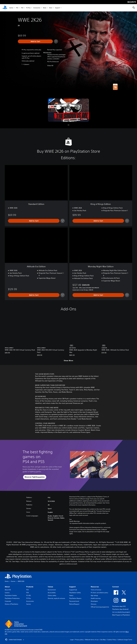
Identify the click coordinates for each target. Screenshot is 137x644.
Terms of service (96, 590)
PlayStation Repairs (75, 598)
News (45, 8)
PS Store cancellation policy (99, 593)
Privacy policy (79, 640)
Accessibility (52, 593)
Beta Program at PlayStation (121, 615)
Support (57, 8)
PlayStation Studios (11, 595)
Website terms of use (92, 640)
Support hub (73, 590)
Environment (52, 590)
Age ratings (94, 595)
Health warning (96, 598)
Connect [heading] (116, 587)
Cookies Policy (112, 640)
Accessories (37, 8)
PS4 (22, 8)
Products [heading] (30, 587)
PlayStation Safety (75, 593)
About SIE (8, 590)
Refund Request (74, 604)
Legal (72, 640)
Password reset (74, 601)
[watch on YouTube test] (84, 119)
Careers (7, 593)
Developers (94, 601)
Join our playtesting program (121, 612)
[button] (68, 110)
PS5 (17, 8)
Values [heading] (50, 587)
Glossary (94, 604)
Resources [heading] (95, 587)
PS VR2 (28, 595)
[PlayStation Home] (5, 8)
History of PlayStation (11, 604)
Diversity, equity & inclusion (56, 598)
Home (7, 581)
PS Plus (28, 8)
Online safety (52, 595)
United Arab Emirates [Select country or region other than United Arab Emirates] (15, 640)
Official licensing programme (100, 607)
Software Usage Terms (125, 640)
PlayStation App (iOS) (119, 606)
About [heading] (7, 587)
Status (71, 595)
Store (51, 8)
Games (11, 8)
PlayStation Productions (12, 598)
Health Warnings (75, 521)
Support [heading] (72, 587)
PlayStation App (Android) (120, 609)
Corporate (8, 601)
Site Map (103, 640)
